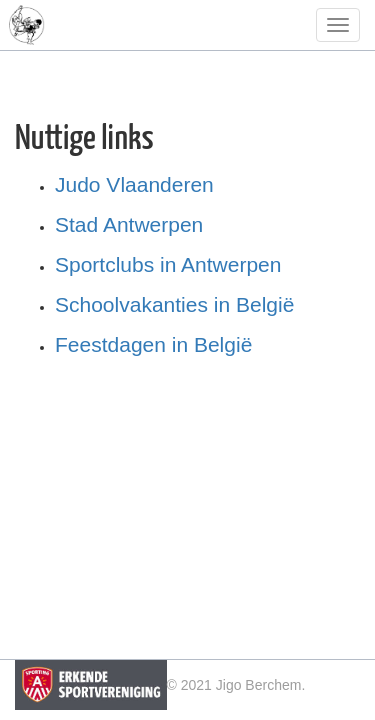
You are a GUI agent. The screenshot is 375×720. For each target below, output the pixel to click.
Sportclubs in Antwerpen (168, 264)
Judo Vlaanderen (134, 184)
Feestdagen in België (153, 344)
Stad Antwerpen (129, 224)
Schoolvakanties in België (174, 304)
